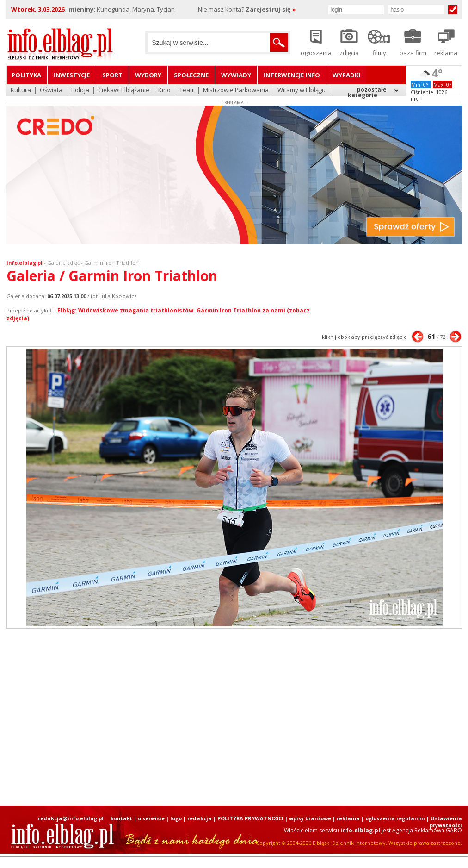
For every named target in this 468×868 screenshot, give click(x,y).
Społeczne (191, 75)
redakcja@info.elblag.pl (71, 818)
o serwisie (151, 818)
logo (176, 818)
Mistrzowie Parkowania (236, 91)
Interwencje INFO (292, 75)
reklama (348, 818)
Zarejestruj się (271, 9)
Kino (164, 91)
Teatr (187, 91)
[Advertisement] (234, 717)
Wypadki (346, 75)
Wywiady (236, 75)
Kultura (21, 91)
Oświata (51, 91)
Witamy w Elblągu (302, 91)
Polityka (26, 75)
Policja (80, 91)
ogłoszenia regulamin (395, 818)
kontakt (121, 818)
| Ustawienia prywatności (444, 822)
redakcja (200, 818)
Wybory (148, 75)
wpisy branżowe (310, 818)
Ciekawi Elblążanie (124, 91)
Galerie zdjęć (63, 263)
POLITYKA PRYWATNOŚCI (250, 818)
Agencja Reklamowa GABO (427, 830)
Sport (112, 75)
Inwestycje (72, 75)
